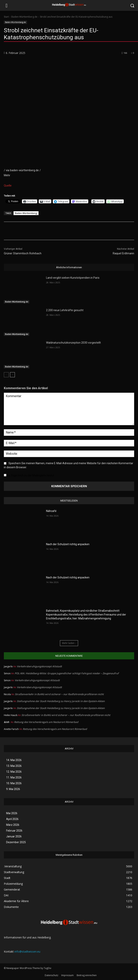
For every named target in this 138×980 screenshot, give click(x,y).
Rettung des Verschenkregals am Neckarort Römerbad (46, 722)
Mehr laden (69, 643)
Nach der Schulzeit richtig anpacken (68, 544)
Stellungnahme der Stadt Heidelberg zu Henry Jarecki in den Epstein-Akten (61, 701)
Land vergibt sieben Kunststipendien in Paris (73, 278)
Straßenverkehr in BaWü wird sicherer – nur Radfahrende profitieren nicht (59, 694)
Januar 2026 (14, 836)
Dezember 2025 (16, 842)
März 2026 (13, 825)
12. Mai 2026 (14, 772)
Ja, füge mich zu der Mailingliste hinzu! (29, 475)
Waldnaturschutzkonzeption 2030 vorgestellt (73, 343)
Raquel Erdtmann (123, 253)
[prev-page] (6, 375)
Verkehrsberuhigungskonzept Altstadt (39, 666)
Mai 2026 (12, 813)
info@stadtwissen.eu (27, 951)
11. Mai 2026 (14, 777)
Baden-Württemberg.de (24, 17)
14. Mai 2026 (14, 760)
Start (6, 17)
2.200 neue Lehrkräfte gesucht (65, 310)
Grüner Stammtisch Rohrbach (23, 253)
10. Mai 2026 (14, 783)
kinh (6, 722)
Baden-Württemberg (26, 213)
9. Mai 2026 (13, 789)
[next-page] (12, 375)
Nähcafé (51, 511)
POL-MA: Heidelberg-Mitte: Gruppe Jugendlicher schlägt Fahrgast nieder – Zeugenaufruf (67, 673)
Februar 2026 (14, 831)
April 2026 (12, 819)
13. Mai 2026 (14, 766)
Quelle (8, 186)
